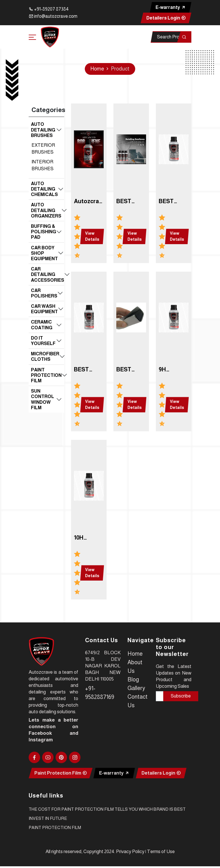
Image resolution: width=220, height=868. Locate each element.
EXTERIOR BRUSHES (43, 149)
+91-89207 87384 (49, 9)
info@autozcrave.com (53, 16)
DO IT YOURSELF (43, 341)
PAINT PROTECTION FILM (46, 375)
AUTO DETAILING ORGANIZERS (46, 210)
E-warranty (171, 7)
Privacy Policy (130, 852)
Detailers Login (166, 18)
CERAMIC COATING (42, 325)
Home (97, 69)
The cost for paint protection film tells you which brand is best (107, 809)
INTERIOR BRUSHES (43, 165)
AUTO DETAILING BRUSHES (43, 130)
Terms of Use (161, 852)
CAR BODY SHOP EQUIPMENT (44, 253)
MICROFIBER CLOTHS (45, 356)
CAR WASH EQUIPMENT (44, 309)
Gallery (136, 688)
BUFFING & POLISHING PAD (44, 232)
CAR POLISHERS (44, 293)
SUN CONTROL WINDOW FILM (43, 399)
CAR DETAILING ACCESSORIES (48, 274)
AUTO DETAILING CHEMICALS (44, 189)
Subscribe (181, 696)
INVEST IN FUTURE (48, 818)
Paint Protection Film (61, 773)
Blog (133, 679)
